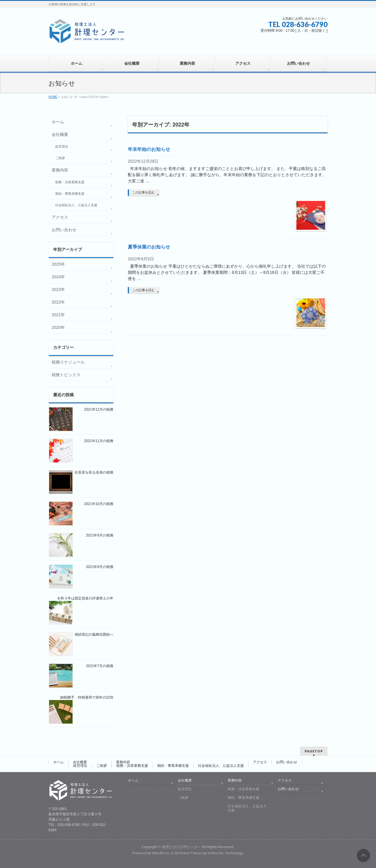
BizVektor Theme (188, 853)
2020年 (58, 327)
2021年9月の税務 (100, 535)
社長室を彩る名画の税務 (94, 472)
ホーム (58, 122)
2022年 (58, 302)
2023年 (58, 289)
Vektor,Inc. (216, 853)
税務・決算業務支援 (70, 182)
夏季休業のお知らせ (149, 247)
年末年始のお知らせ (149, 149)
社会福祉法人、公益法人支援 (76, 205)
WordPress (161, 853)
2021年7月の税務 (100, 666)
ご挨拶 (60, 158)
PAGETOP (314, 751)
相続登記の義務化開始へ (94, 634)
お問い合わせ (64, 230)
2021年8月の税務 (100, 567)
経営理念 (62, 146)
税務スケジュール (68, 362)
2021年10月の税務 (99, 504)
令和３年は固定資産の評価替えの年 (85, 598)
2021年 (58, 315)
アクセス (60, 217)
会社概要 (60, 134)
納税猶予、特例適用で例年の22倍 (87, 697)
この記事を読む (143, 192)
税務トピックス (66, 375)
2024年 (58, 277)
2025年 (58, 264)
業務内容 (60, 170)
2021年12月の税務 (99, 409)
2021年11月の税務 (99, 441)
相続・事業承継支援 (70, 194)
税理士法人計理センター (181, 847)
